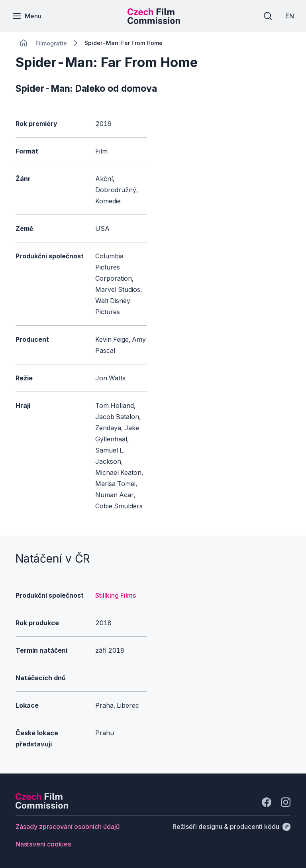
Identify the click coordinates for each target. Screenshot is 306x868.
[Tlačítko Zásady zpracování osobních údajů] (68, 827)
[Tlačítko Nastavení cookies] (43, 844)
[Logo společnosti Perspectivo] (42, 806)
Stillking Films (116, 595)
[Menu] (27, 16)
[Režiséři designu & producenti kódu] (231, 827)
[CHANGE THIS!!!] (24, 43)
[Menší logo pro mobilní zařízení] (154, 22)
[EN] (290, 16)
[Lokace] (51, 43)
